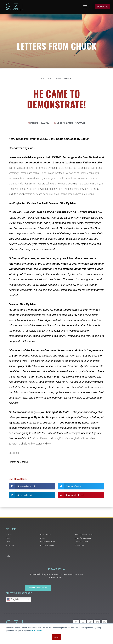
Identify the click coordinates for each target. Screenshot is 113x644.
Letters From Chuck (56, 46)
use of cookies (36, 630)
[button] (85, 7)
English (13, 600)
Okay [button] (56, 637)
